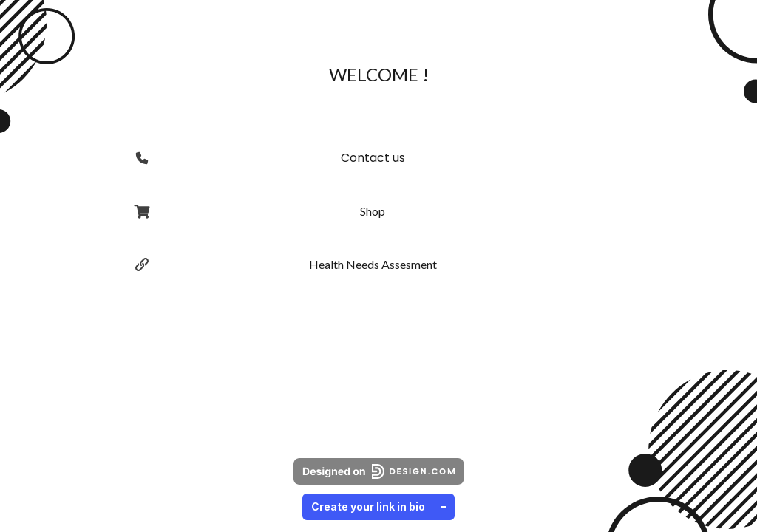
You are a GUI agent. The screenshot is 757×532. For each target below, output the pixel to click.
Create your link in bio (378, 507)
